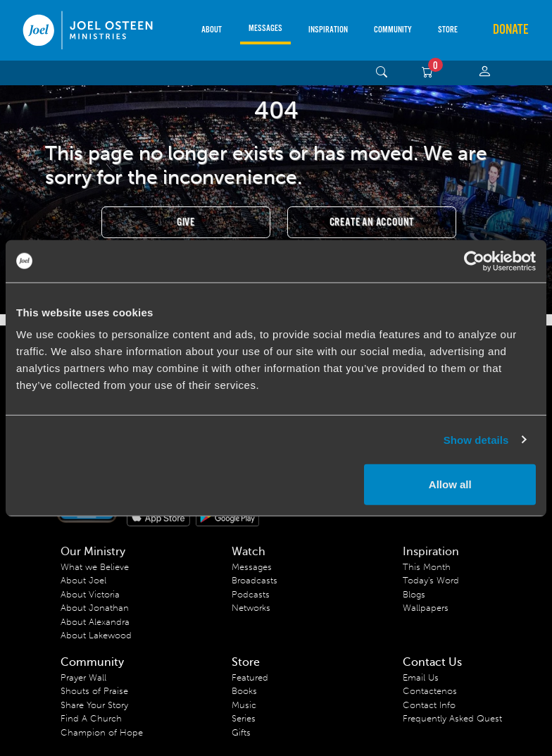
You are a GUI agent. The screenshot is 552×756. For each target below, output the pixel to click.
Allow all (450, 484)
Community (393, 30)
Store (448, 30)
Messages (265, 29)
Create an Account (372, 222)
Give (186, 222)
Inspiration (328, 30)
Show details (476, 439)
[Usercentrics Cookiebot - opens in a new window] (474, 261)
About (212, 30)
